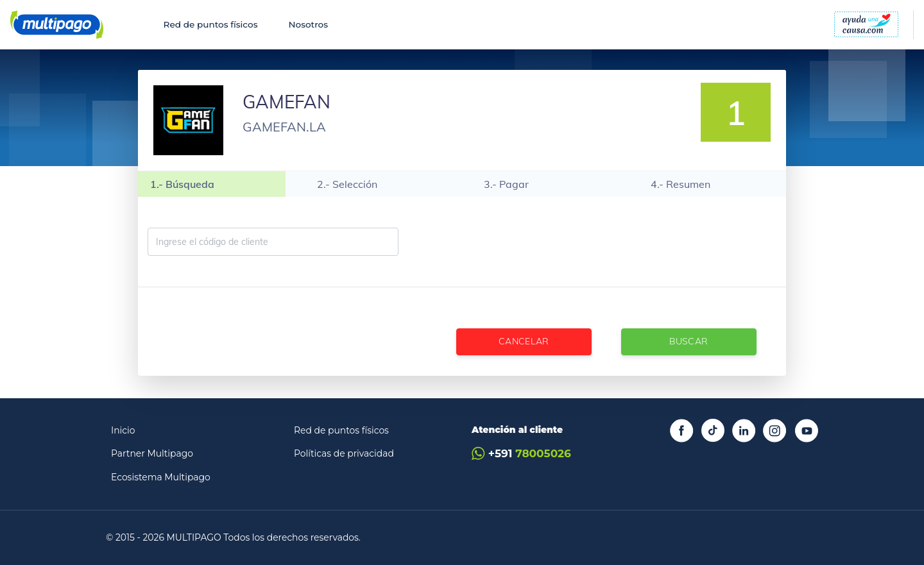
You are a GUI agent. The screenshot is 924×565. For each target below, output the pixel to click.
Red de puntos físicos (211, 24)
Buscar (689, 341)
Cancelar (524, 341)
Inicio (123, 430)
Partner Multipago (152, 453)
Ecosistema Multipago (161, 477)
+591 (521, 454)
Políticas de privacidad (344, 453)
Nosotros (308, 24)
